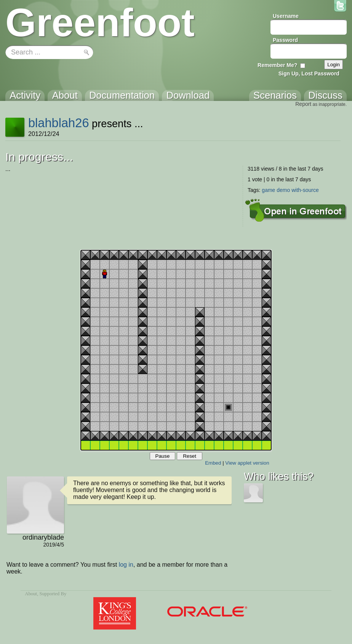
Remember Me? (277, 65)
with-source (305, 190)
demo (283, 190)
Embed (213, 463)
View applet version (247, 463)
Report (303, 104)
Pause (163, 456)
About (31, 594)
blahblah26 (59, 123)
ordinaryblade (43, 537)
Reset (190, 456)
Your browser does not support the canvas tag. (176, 350)
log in (126, 565)
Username (286, 16)
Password (285, 40)
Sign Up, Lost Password (309, 74)
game (268, 190)
